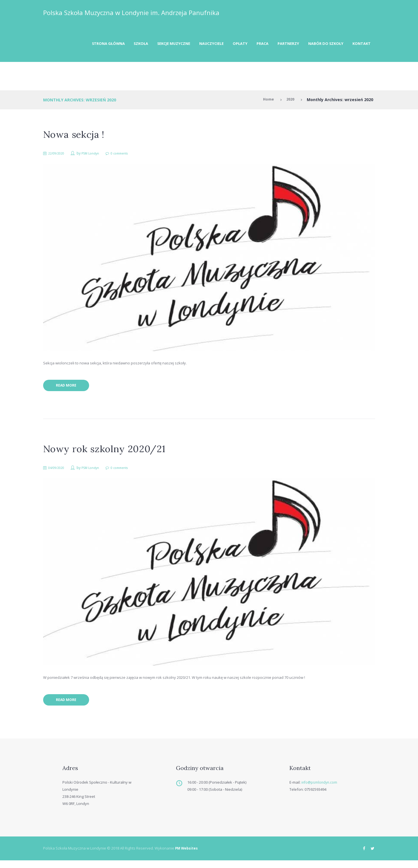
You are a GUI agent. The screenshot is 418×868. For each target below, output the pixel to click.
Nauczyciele (197, 44)
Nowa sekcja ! (76, 136)
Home (266, 101)
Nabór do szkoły (322, 44)
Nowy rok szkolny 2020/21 (109, 453)
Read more (69, 389)
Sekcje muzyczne (156, 44)
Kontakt (360, 44)
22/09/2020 (58, 155)
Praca (253, 44)
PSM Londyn (94, 155)
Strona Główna (84, 44)
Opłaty (228, 44)
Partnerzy (281, 44)
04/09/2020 (58, 472)
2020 (290, 101)
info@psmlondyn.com (320, 789)
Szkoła (120, 44)
